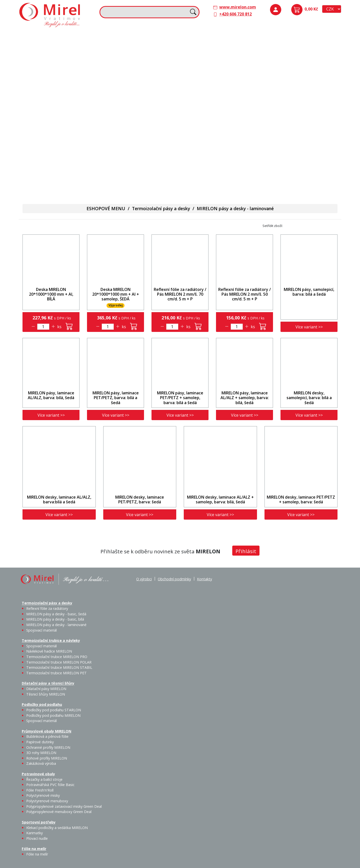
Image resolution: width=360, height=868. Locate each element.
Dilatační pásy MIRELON (46, 689)
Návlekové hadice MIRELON (142, 49)
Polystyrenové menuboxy (47, 801)
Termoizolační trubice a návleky (133, 35)
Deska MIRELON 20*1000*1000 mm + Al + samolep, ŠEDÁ (116, 294)
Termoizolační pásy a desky (48, 35)
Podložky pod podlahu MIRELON (303, 52)
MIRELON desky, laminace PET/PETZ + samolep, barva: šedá (301, 499)
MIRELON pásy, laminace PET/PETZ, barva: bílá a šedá (116, 398)
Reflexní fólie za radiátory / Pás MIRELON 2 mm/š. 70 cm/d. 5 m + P (180, 294)
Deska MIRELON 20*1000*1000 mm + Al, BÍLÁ (51, 294)
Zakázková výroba (321, 101)
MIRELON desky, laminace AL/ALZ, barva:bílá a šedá (59, 499)
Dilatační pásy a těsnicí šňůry (211, 35)
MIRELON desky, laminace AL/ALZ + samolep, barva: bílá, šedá (220, 499)
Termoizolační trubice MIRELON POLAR (59, 662)
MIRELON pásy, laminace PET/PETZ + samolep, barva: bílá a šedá (180, 398)
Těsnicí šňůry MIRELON (222, 49)
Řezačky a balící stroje (42, 133)
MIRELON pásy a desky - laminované (235, 208)
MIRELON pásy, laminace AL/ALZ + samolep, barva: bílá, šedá (245, 398)
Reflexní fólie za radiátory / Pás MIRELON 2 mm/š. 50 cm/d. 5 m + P (244, 294)
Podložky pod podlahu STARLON (286, 52)
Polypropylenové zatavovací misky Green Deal (64, 806)
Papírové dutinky (303, 80)
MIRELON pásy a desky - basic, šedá (61, 55)
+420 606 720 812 (235, 14)
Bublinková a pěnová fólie (288, 86)
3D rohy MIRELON (41, 753)
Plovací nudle (156, 130)
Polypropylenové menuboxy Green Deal (51, 182)
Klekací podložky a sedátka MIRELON (57, 828)
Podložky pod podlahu (286, 35)
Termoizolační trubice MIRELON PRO (57, 657)
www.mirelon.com (238, 7)
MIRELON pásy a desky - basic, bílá (77, 55)
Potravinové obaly (39, 119)
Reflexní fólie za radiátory (47, 608)
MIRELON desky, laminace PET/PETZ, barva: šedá (140, 499)
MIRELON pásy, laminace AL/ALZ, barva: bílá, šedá (51, 395)
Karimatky (143, 127)
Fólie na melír (196, 119)
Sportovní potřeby (120, 119)
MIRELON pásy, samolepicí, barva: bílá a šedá (309, 292)
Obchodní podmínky (174, 579)
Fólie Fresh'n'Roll (78, 130)
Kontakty (204, 579)
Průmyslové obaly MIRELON (291, 70)
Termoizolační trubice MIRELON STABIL (59, 667)
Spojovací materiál (44, 78)
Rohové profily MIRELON (303, 104)
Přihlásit (246, 551)
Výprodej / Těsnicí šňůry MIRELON (236, 74)
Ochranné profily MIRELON (320, 83)
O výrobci (144, 579)
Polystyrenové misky (43, 795)
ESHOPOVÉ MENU (106, 208)
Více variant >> (309, 327)
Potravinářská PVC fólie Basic (50, 785)
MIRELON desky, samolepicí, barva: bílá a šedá (309, 398)
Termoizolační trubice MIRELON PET (146, 78)
